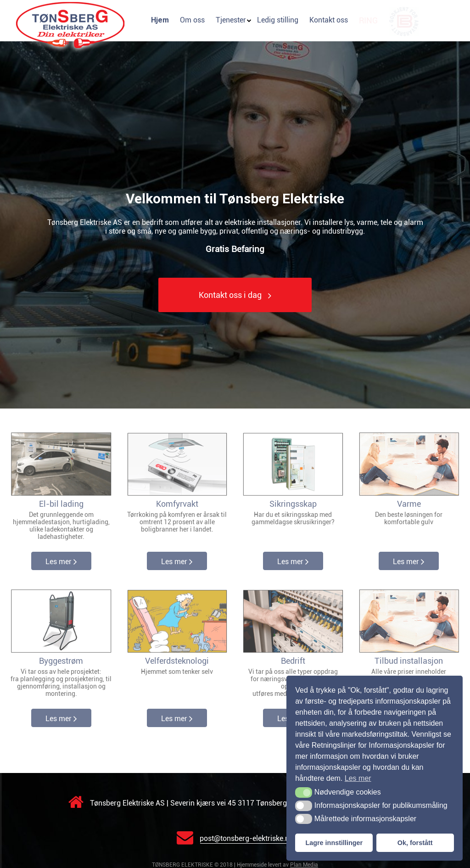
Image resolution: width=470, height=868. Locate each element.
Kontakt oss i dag (235, 295)
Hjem (160, 20)
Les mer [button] (358, 778)
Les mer (61, 562)
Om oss (192, 20)
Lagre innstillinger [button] (334, 843)
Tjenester (231, 20)
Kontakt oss (329, 20)
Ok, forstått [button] (415, 843)
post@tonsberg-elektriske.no (235, 838)
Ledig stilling (278, 20)
